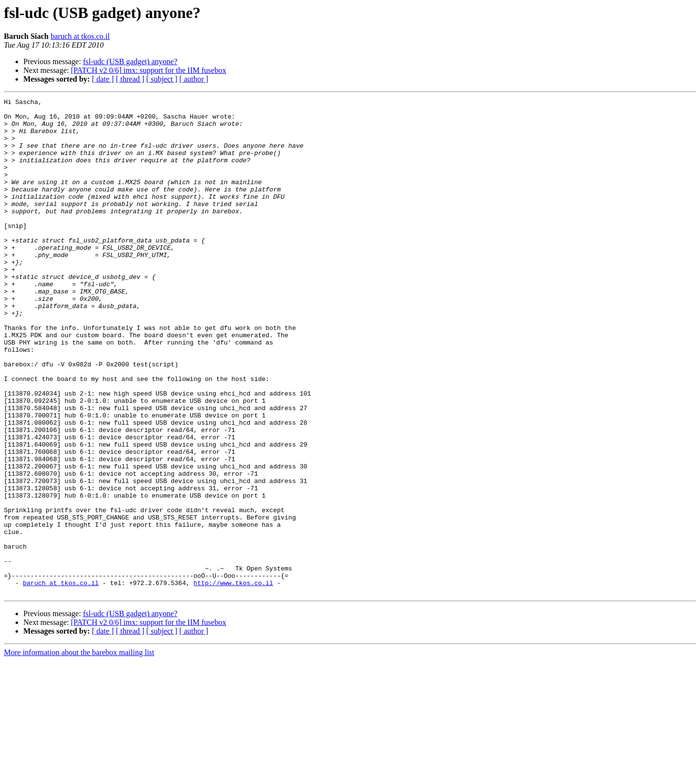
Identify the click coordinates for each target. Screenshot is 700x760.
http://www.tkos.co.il (233, 680)
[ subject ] (162, 79)
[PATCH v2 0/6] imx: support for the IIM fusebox (149, 70)
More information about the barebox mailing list (79, 751)
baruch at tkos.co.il (80, 36)
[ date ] (103, 79)
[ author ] (194, 79)
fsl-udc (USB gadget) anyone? (130, 61)
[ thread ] (130, 79)
